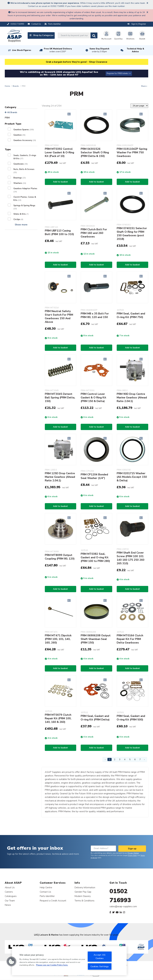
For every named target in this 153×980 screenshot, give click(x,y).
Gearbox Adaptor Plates (25, 190)
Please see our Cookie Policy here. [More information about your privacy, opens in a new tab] (52, 965)
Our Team (10, 901)
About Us (10, 887)
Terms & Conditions (84, 901)
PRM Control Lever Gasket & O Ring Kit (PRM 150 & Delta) (93, 398)
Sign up (132, 849)
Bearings (20, 178)
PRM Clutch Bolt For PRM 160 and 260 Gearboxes (94, 233)
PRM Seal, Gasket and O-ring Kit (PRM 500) (131, 718)
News (8, 905)
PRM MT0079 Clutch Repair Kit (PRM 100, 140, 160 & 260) (58, 718)
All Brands (11, 112)
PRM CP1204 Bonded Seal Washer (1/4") (94, 476)
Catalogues (11, 896)
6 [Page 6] (135, 759)
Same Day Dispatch (99, 50)
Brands (16, 86)
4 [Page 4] (125, 759)
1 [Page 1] (110, 759)
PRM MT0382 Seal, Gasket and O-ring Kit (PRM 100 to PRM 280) (95, 557)
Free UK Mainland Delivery (58, 50)
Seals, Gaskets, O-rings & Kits (25, 157)
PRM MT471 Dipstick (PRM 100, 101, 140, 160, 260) (58, 639)
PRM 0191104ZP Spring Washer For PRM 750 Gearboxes (132, 152)
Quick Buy (118, 35)
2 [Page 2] (115, 759)
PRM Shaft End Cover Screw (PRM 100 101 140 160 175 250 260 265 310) (131, 558)
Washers (20, 183)
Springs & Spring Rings (24, 207)
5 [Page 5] (130, 759)
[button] (12, 962)
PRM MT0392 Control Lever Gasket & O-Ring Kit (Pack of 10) (59, 152)
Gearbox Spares (24, 130)
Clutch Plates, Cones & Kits (25, 199)
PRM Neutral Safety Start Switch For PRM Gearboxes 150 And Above (59, 317)
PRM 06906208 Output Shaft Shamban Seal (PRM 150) (96, 639)
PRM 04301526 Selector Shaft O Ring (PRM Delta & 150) (95, 152)
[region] (69, 961)
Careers (9, 892)
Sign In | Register (137, 24)
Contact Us (45, 892)
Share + (144, 86)
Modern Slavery (83, 896)
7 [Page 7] (140, 759)
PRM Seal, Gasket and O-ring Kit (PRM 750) (131, 315)
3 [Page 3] (120, 759)
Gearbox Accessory (25, 140)
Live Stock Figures (22, 50)
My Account (106, 35)
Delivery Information (85, 887)
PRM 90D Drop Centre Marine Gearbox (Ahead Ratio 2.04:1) (132, 398)
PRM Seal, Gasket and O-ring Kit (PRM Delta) (95, 718)
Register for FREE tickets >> (119, 73)
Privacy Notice (133, 853)
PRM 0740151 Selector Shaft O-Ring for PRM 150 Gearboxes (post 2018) (132, 234)
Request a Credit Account (53, 901)
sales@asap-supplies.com (123, 906)
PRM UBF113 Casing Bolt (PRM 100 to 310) (59, 232)
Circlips (18, 219)
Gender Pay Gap (83, 892)
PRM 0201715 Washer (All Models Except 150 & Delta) (132, 477)
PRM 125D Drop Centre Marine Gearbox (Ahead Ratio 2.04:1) (60, 477)
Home (7, 86)
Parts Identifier (47, 896)
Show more (21, 225)
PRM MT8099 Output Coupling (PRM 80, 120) (60, 557)
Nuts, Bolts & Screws (24, 171)
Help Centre (46, 887)
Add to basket (60, 182)
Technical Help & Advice (135, 50)
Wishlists (130, 35)
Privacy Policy (132, 855)
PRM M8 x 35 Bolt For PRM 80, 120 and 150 (95, 315)
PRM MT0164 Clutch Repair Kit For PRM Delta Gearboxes (130, 639)
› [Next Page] (144, 759)
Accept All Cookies (100, 957)
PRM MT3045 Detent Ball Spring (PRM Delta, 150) (60, 398)
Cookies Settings (100, 966)
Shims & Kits (21, 214)
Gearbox (19, 135)
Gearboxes (21, 164)
